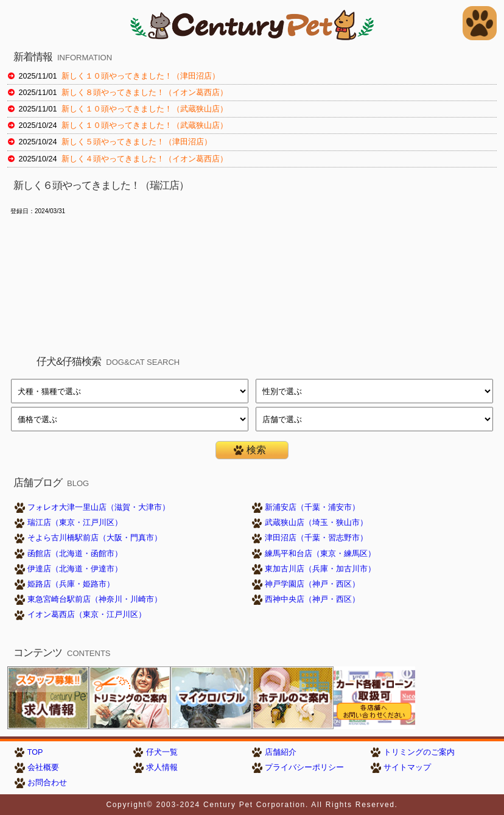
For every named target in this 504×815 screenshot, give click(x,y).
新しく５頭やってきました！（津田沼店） (137, 142)
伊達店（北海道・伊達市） (75, 569)
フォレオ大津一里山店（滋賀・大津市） (99, 507)
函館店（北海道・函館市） (75, 554)
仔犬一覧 (162, 752)
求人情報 (162, 767)
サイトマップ (407, 767)
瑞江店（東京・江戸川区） (75, 523)
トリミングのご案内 (419, 752)
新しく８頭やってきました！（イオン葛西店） (145, 93)
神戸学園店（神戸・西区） (312, 584)
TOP (35, 752)
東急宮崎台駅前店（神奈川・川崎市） (95, 599)
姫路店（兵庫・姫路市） (71, 584)
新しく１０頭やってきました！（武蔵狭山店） (145, 109)
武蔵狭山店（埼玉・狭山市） (316, 523)
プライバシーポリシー (304, 767)
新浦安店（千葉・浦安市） (312, 507)
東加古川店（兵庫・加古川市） (320, 569)
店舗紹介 (281, 752)
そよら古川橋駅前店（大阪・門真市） (95, 538)
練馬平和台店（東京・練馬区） (320, 554)
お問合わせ (47, 783)
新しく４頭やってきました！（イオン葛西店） (145, 159)
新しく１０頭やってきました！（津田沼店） (141, 76)
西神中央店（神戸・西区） (312, 599)
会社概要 (43, 767)
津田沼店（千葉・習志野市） (316, 538)
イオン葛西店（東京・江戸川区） (87, 615)
